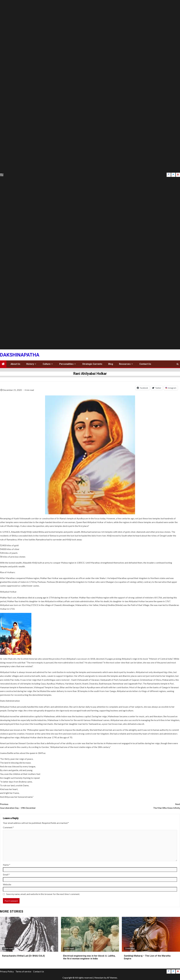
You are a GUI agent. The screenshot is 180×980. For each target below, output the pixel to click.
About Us (15, 364)
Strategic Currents (92, 364)
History (30, 364)
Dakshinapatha (20, 355)
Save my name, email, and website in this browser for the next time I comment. (43, 894)
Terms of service (23, 971)
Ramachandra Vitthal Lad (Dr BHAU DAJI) (23, 956)
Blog (111, 364)
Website (7, 884)
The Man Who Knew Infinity (135, 806)
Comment (8, 827)
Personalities (66, 364)
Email (6, 874)
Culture (47, 364)
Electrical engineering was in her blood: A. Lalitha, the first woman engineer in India (89, 957)
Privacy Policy (7, 971)
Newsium (99, 978)
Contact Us (145, 364)
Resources (125, 364)
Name (7, 865)
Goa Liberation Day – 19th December (45, 806)
